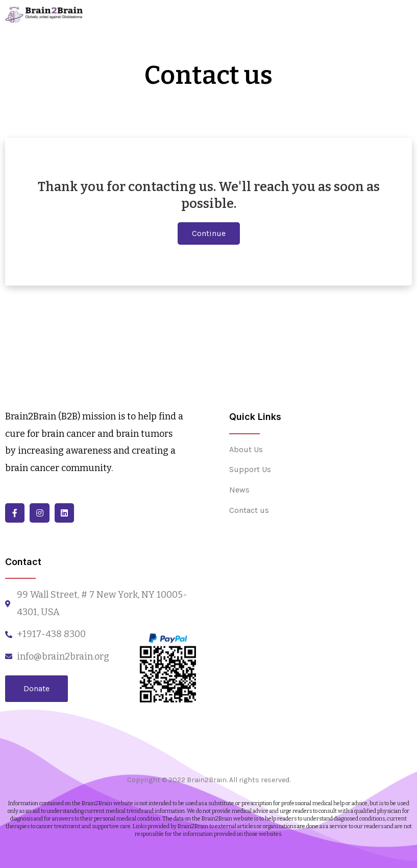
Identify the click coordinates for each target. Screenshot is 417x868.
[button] (209, 233)
